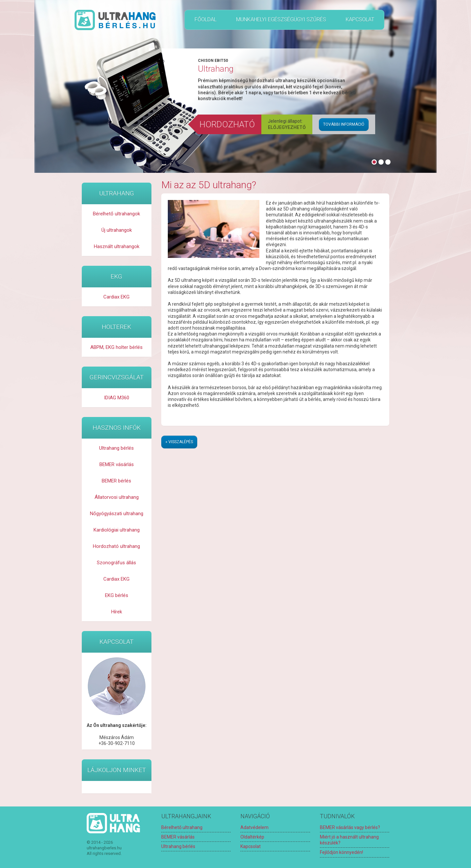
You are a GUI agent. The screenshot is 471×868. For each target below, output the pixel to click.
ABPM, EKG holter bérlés (116, 347)
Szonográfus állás (116, 563)
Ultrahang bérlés (116, 448)
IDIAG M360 (117, 398)
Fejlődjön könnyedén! (341, 852)
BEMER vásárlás (117, 464)
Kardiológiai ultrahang (117, 530)
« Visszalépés (179, 442)
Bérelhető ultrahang (182, 827)
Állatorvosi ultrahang (117, 497)
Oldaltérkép (252, 837)
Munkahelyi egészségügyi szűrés (281, 19)
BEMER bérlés (116, 481)
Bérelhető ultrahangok (116, 214)
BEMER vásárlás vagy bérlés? (350, 827)
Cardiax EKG (116, 297)
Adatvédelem (254, 827)
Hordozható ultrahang (116, 546)
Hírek (117, 612)
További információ (344, 124)
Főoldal (206, 19)
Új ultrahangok (117, 230)
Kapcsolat (360, 19)
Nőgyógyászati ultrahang (117, 514)
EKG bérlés (117, 595)
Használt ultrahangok (117, 246)
